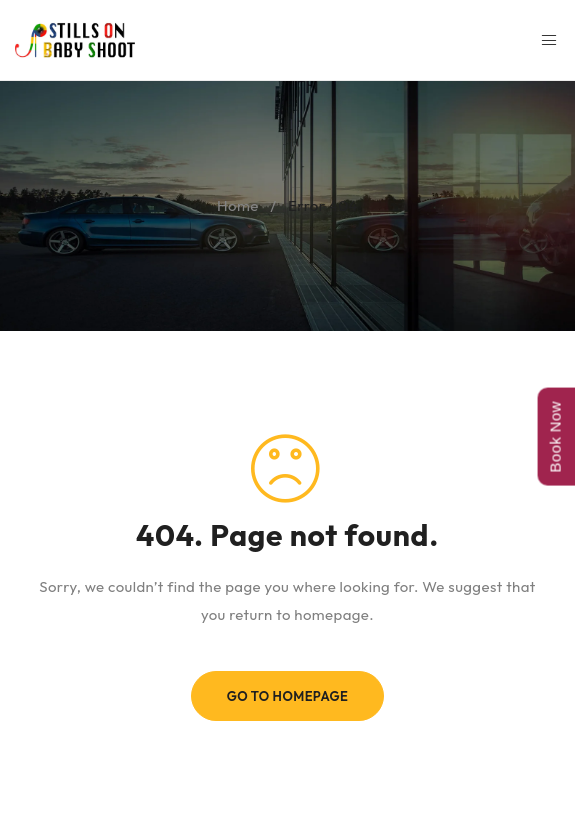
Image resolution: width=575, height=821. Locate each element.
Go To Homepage (288, 696)
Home (238, 205)
